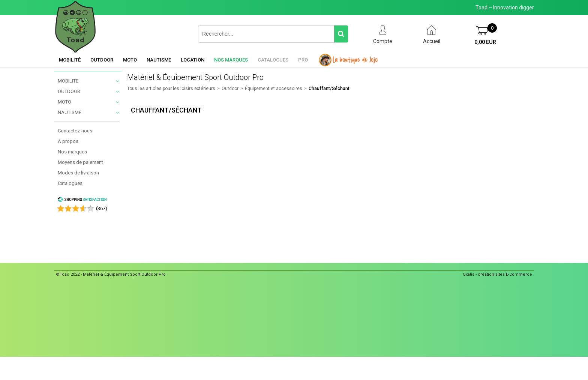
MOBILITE (68, 81)
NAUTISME (70, 112)
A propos (68, 141)
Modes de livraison (78, 173)
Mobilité (70, 60)
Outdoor (102, 60)
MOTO (64, 102)
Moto (130, 60)
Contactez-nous (75, 131)
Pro (303, 60)
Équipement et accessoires (274, 89)
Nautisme (159, 60)
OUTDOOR (69, 91)
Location (193, 60)
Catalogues (273, 60)
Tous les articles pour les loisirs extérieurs (171, 89)
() (102, 208)
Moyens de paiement (80, 162)
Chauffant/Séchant (329, 89)
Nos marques (231, 60)
